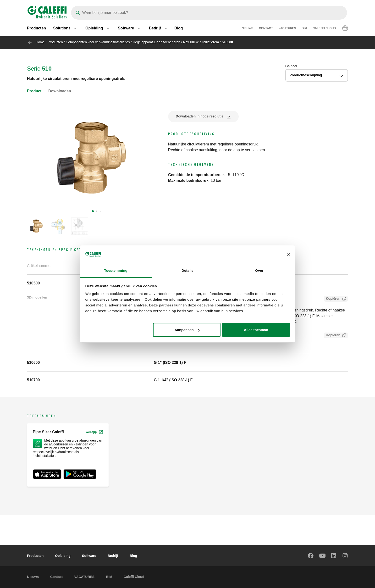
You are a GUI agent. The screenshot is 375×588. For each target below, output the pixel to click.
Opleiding (63, 556)
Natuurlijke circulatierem (201, 42)
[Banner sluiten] (288, 255)
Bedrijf (113, 556)
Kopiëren (332, 299)
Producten (36, 29)
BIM (304, 29)
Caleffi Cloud (324, 29)
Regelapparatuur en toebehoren (157, 42)
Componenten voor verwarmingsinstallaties (98, 42)
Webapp (94, 432)
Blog (179, 29)
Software (89, 556)
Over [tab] (259, 270)
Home (40, 42)
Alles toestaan (256, 330)
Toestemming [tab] (116, 270)
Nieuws (248, 29)
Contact (266, 29)
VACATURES (287, 29)
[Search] (209, 13)
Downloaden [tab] (60, 91)
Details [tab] (187, 270)
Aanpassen (187, 330)
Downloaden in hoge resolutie (200, 116)
